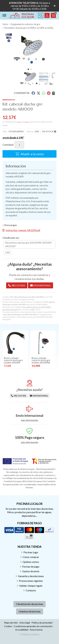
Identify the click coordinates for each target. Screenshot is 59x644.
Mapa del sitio (11, 623)
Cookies (8, 626)
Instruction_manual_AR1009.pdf (23, 230)
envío (19, 122)
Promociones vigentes (31, 581)
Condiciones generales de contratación (33, 626)
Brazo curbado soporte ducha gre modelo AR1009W (41, 360)
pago (26, 122)
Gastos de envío (31, 571)
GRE (32, 309)
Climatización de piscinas (29, 604)
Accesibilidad (22, 630)
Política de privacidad (42, 623)
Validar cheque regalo (31, 586)
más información (30, 420)
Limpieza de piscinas (30, 611)
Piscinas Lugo (31, 552)
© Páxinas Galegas (29, 635)
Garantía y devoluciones (31, 576)
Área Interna (36, 630)
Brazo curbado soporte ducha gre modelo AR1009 (13, 360)
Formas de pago (31, 566)
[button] (28, 69)
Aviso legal (25, 623)
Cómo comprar (31, 557)
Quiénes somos (31, 562)
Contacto (31, 590)
